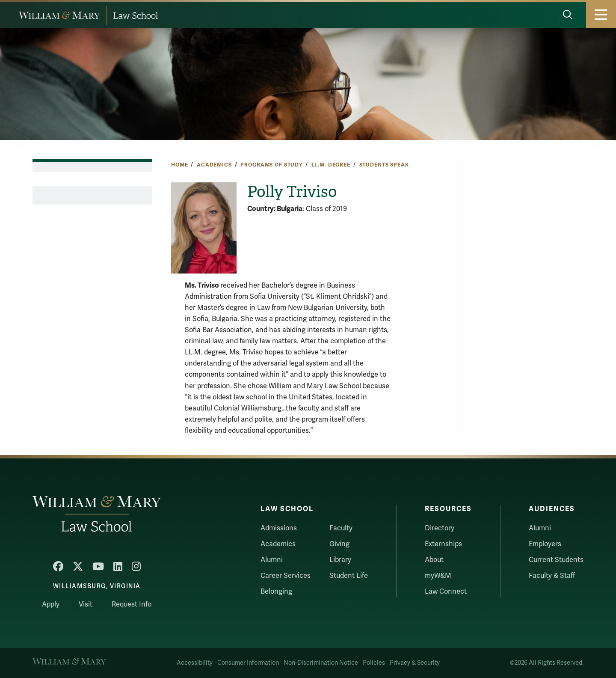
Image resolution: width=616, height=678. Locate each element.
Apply (51, 604)
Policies (374, 663)
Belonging (276, 592)
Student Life (349, 576)
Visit (86, 604)
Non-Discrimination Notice (321, 663)
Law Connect (446, 592)
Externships (443, 544)
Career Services (286, 576)
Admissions (279, 528)
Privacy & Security (415, 663)
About (434, 560)
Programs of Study (271, 165)
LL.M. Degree (331, 165)
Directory (440, 528)
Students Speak (384, 165)
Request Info (132, 604)
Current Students (556, 560)
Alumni (272, 560)
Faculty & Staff (552, 576)
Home (179, 165)
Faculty (341, 528)
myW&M (438, 576)
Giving (339, 544)
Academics (214, 165)
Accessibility (195, 663)
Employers (545, 544)
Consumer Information (248, 663)
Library (340, 560)
